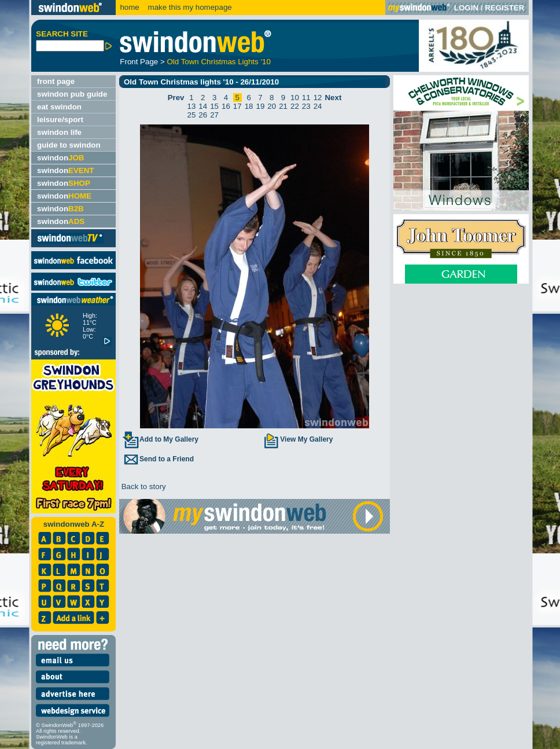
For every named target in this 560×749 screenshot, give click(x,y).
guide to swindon (69, 145)
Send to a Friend (158, 459)
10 (295, 98)
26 (203, 115)
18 (249, 106)
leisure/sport (60, 120)
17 (237, 106)
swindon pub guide (72, 94)
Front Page (139, 62)
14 (203, 106)
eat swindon (59, 107)
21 (283, 106)
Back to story (143, 487)
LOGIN (466, 8)
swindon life (59, 132)
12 (318, 98)
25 (192, 115)
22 (295, 106)
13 (192, 106)
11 (306, 98)
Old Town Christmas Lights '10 (218, 62)
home (129, 7)
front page (56, 81)
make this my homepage (189, 7)
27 (214, 115)
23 (306, 106)
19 (261, 106)
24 (318, 106)
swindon (60, 158)
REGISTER (504, 8)
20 (272, 106)
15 (214, 106)
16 (226, 106)
